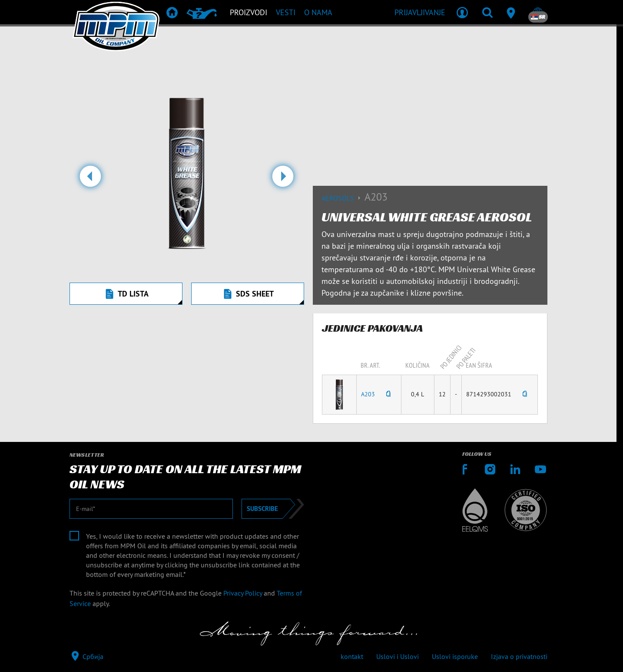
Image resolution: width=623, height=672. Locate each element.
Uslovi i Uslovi (398, 656)
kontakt (352, 656)
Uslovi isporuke (455, 656)
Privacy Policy (243, 593)
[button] (91, 180)
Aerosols (343, 198)
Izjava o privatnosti (519, 656)
